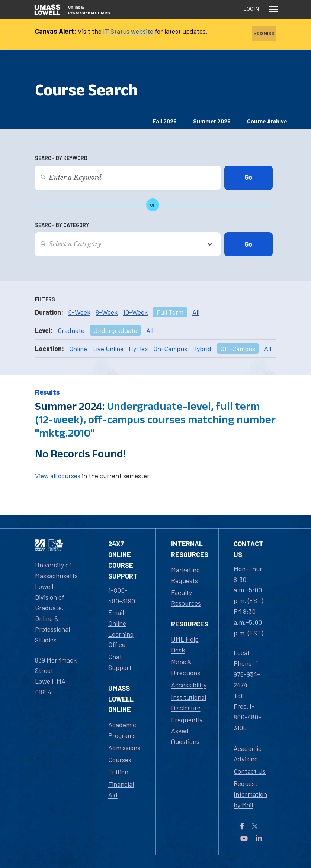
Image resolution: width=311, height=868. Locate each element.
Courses (120, 759)
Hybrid (202, 349)
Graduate (71, 330)
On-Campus (170, 349)
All (196, 312)
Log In (251, 9)
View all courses (58, 476)
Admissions (124, 748)
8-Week (107, 312)
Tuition (118, 772)
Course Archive (267, 121)
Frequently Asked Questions (187, 731)
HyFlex (138, 349)
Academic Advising (248, 754)
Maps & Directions (186, 667)
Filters (45, 299)
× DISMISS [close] (264, 33)
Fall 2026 (165, 121)
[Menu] (273, 9)
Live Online (108, 349)
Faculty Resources (186, 598)
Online (78, 349)
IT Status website (128, 31)
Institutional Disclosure (189, 702)
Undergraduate (115, 330)
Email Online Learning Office (121, 628)
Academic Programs (122, 730)
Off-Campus (238, 349)
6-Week (79, 312)
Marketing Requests (185, 575)
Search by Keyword (61, 158)
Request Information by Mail (250, 794)
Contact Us (250, 771)
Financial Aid (121, 789)
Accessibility (189, 685)
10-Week (135, 312)
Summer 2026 (212, 121)
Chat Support (120, 662)
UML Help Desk (185, 644)
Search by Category (62, 225)
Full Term (170, 312)
